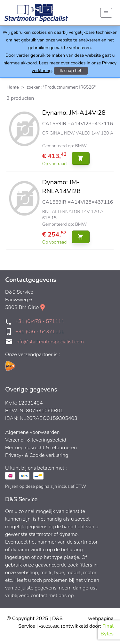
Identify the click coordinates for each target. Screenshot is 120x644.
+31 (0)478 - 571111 (40, 321)
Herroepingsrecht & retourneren (41, 448)
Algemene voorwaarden (32, 432)
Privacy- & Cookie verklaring (37, 455)
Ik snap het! (71, 71)
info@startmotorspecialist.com (50, 342)
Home (13, 87)
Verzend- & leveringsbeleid (36, 440)
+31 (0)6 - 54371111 (40, 332)
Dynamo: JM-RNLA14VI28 (61, 187)
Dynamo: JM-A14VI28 (74, 113)
